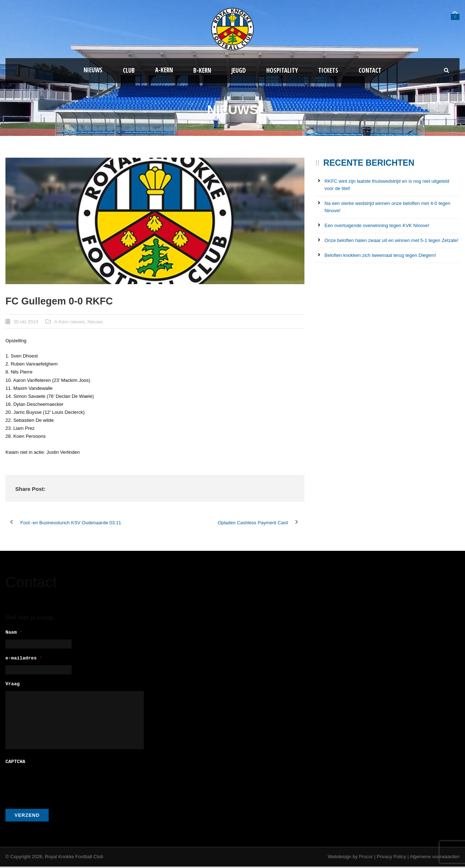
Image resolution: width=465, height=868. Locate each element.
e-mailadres (24, 660)
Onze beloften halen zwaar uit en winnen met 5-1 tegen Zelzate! (391, 240)
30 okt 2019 (26, 322)
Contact (370, 70)
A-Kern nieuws (70, 322)
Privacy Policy (391, 858)
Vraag (13, 687)
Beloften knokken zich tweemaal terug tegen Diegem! (380, 255)
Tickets (328, 70)
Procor (366, 858)
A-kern (164, 70)
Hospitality (282, 70)
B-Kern (202, 70)
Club (129, 70)
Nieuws (93, 70)
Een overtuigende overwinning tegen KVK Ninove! (377, 225)
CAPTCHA (15, 764)
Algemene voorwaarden (435, 858)
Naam (14, 633)
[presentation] (61, 784)
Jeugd (239, 70)
